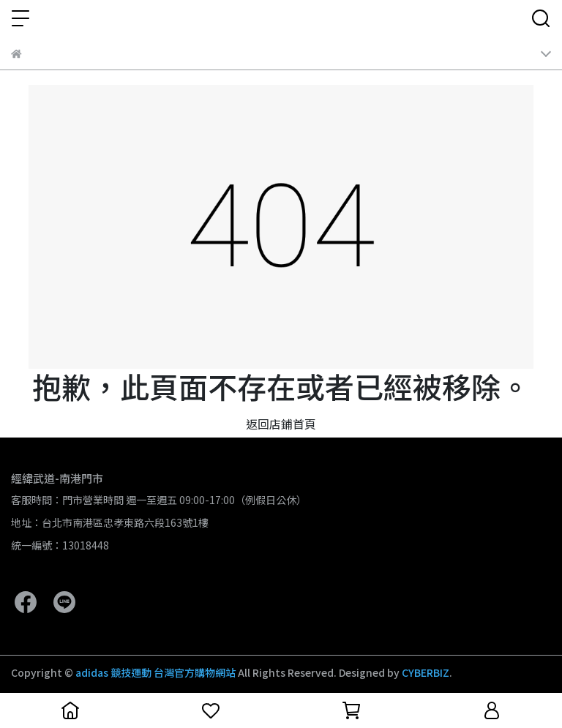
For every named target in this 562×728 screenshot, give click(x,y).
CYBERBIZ (426, 672)
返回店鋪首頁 (281, 424)
